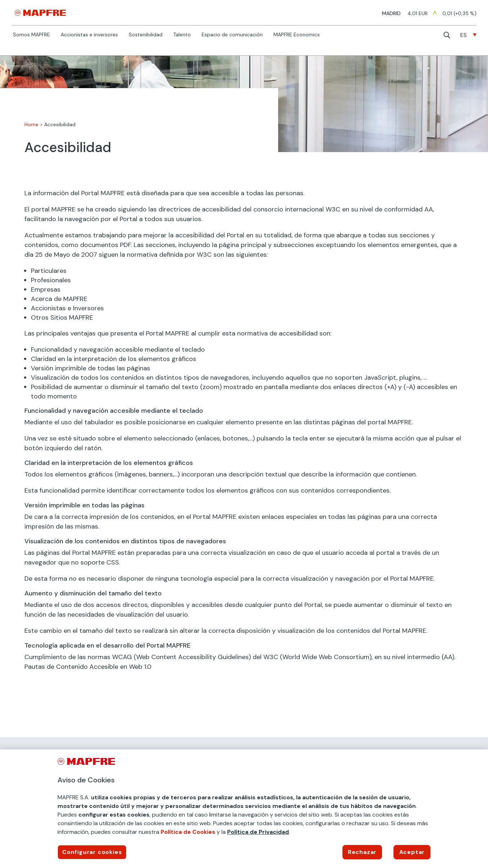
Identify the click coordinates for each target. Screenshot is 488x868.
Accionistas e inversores (89, 35)
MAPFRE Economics (297, 35)
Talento (182, 35)
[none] (468, 35)
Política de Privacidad (258, 832)
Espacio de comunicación (232, 35)
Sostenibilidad (146, 35)
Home (31, 124)
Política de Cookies (188, 832)
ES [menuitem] (464, 35)
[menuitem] (468, 35)
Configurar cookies (92, 852)
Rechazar (362, 852)
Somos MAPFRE (31, 35)
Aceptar (412, 852)
